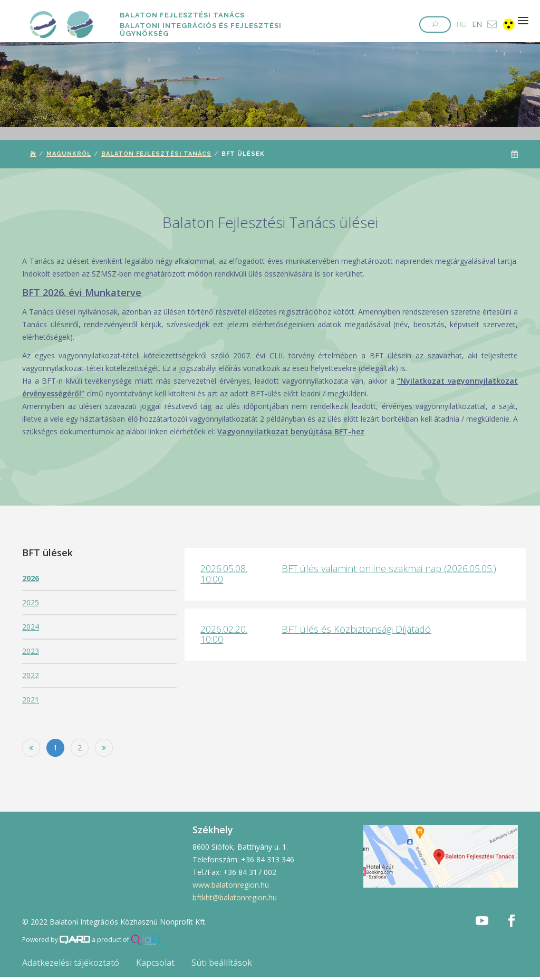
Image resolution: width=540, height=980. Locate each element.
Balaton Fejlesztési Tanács (156, 154)
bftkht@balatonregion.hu (235, 897)
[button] (435, 25)
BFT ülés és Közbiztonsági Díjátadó (356, 629)
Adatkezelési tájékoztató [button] (71, 963)
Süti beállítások (222, 963)
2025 (31, 602)
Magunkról (69, 154)
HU (461, 24)
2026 (31, 578)
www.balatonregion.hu (231, 885)
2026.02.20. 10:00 (224, 634)
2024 (31, 627)
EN (477, 24)
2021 (31, 700)
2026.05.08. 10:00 (224, 574)
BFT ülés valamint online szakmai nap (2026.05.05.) (389, 568)
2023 (31, 651)
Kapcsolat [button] (155, 963)
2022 (31, 675)
